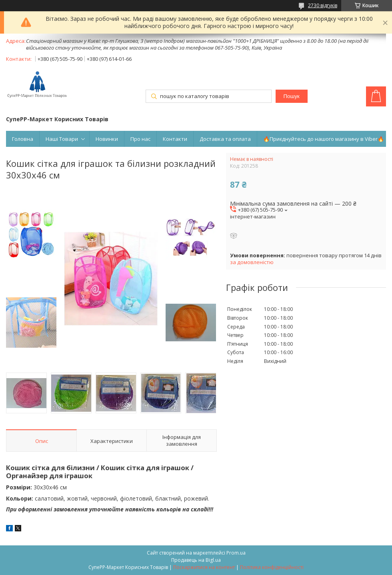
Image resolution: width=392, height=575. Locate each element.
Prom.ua (236, 553)
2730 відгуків (323, 5)
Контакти (175, 139)
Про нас (140, 139)
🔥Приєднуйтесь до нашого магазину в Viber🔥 (324, 139)
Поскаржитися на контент (204, 567)
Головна (23, 139)
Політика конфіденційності (272, 567)
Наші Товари (62, 139)
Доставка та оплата (225, 139)
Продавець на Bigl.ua (196, 560)
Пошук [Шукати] (291, 96)
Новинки (107, 139)
